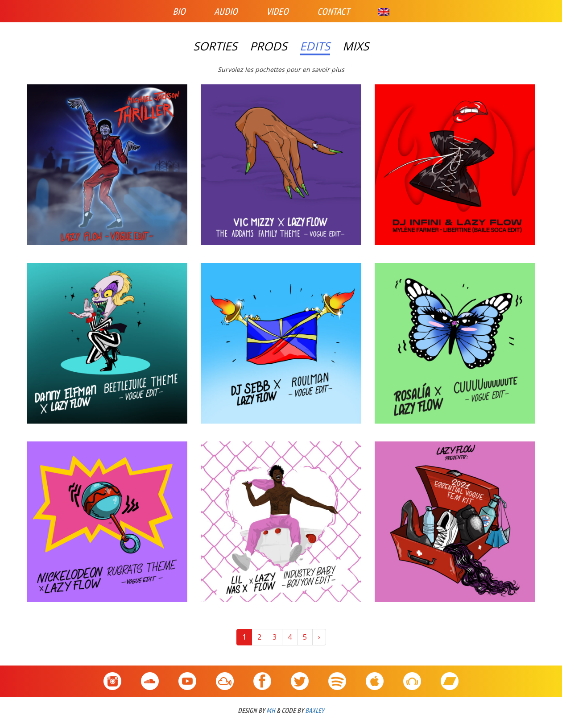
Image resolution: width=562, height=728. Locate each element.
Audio (226, 11)
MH (271, 710)
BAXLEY (315, 710)
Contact (333, 11)
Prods (269, 46)
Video (277, 11)
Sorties (215, 46)
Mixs (356, 46)
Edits (315, 46)
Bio (179, 11)
